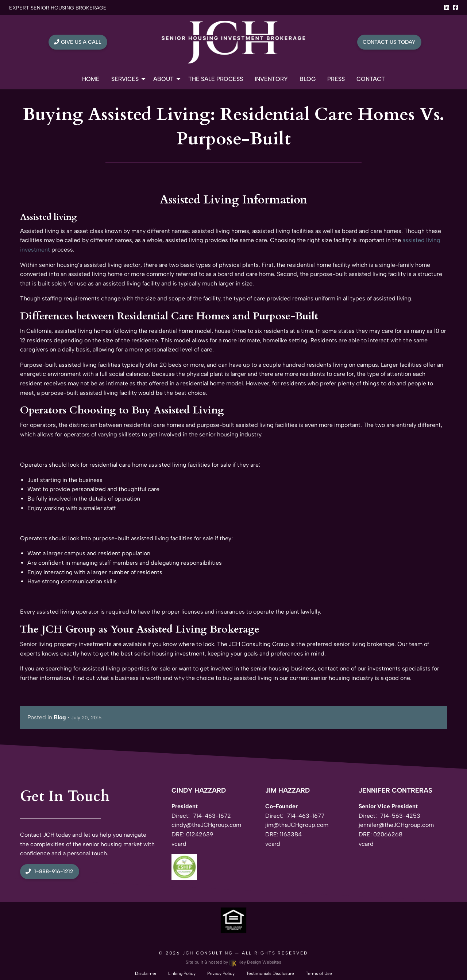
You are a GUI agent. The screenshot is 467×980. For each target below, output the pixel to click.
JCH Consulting (208, 953)
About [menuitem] (163, 79)
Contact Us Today (389, 42)
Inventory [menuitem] (271, 79)
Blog (60, 717)
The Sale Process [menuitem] (216, 79)
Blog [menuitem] (308, 79)
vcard (179, 844)
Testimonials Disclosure (270, 973)
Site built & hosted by (233, 962)
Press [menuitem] (336, 79)
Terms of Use (319, 973)
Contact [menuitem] (371, 79)
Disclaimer (146, 973)
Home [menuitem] (91, 79)
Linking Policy (182, 973)
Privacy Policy (221, 973)
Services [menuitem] (125, 79)
